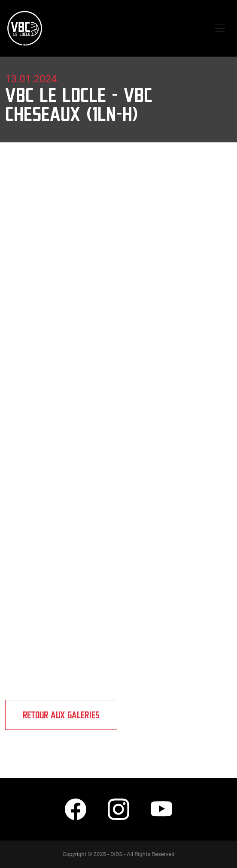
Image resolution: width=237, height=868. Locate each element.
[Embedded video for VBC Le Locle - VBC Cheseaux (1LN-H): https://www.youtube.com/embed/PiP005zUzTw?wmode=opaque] (118, 227)
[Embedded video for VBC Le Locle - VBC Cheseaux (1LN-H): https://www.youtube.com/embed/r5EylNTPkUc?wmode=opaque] (118, 361)
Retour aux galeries (61, 715)
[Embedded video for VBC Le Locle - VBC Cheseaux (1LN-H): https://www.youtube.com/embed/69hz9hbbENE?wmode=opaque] (118, 495)
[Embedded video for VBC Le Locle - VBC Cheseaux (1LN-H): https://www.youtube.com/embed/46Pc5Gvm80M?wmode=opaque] (118, 629)
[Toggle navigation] (220, 28)
